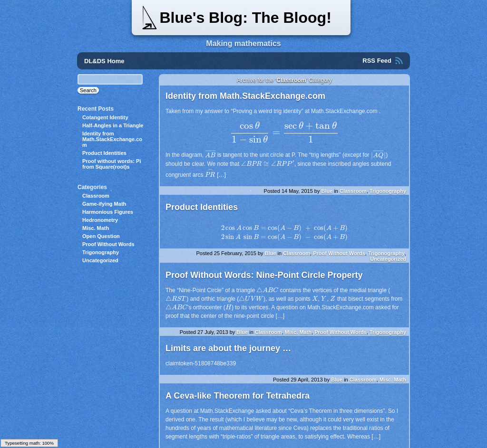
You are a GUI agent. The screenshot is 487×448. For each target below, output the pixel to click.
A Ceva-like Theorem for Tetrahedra (238, 396)
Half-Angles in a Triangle (113, 125)
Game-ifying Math (104, 204)
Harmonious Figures (108, 212)
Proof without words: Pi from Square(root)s (112, 164)
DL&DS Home (104, 61)
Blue (327, 191)
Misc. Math (298, 332)
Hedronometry (100, 220)
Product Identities (202, 207)
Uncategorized (388, 259)
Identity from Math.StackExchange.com (245, 96)
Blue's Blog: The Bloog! (245, 18)
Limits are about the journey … (228, 348)
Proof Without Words (339, 253)
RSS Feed (377, 61)
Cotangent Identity (105, 117)
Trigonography (388, 191)
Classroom (353, 191)
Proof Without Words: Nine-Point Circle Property (264, 275)
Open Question (101, 236)
